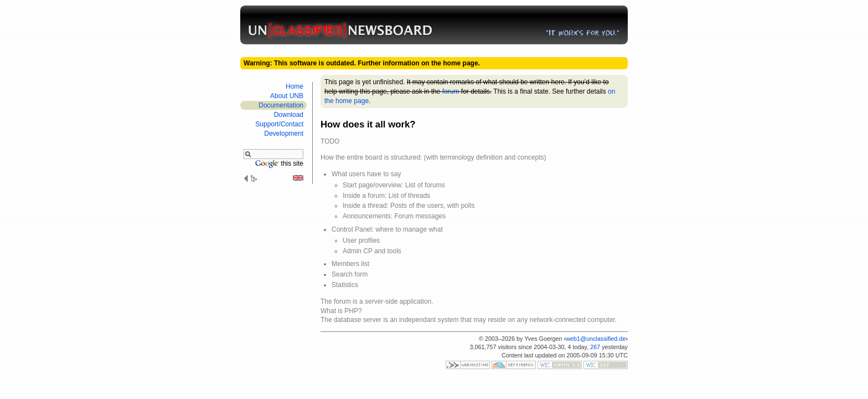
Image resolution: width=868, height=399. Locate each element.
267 (595, 347)
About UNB (287, 96)
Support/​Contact (279, 124)
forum (451, 91)
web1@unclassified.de (596, 339)
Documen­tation (281, 105)
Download (289, 115)
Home (294, 86)
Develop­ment (284, 134)
